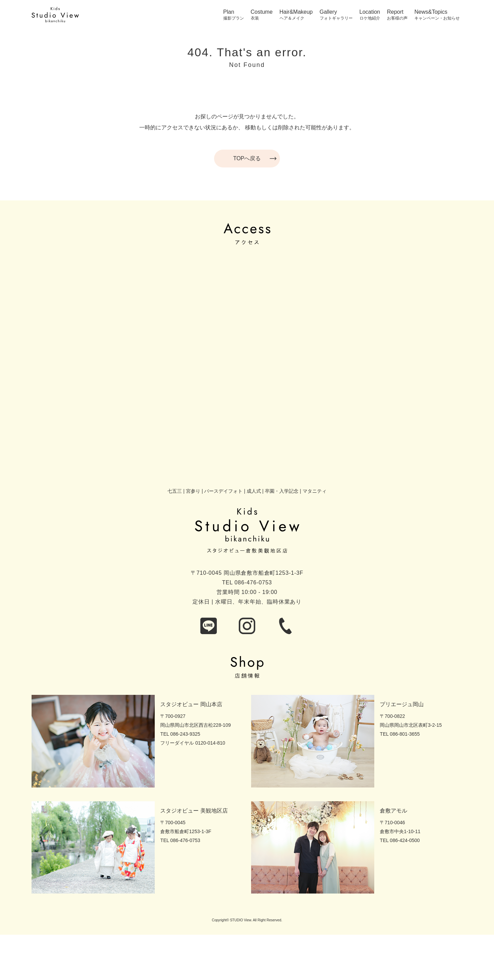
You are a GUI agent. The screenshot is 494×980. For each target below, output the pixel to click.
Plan (229, 12)
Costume (262, 12)
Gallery (328, 12)
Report (395, 12)
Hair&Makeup (296, 12)
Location (370, 12)
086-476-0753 (253, 582)
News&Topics (431, 12)
